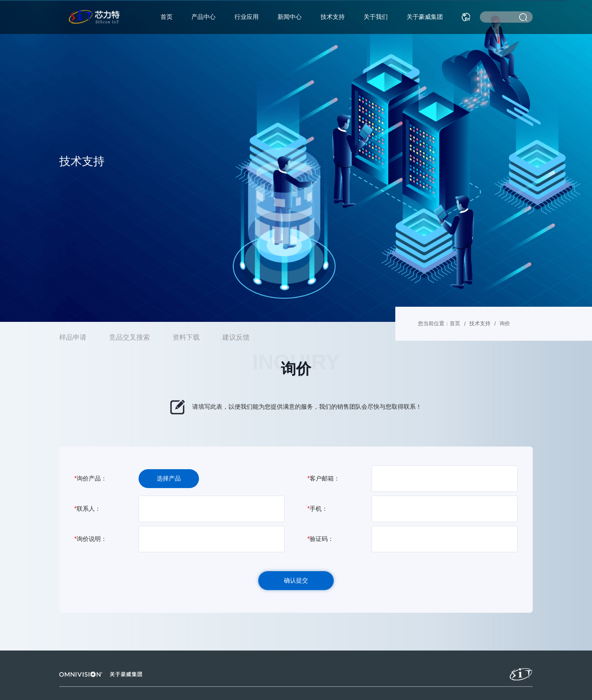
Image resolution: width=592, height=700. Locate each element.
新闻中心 (290, 17)
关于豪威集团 (425, 17)
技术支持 (333, 17)
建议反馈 (236, 337)
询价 (505, 323)
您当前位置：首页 (439, 323)
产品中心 (203, 17)
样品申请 (73, 337)
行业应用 (247, 17)
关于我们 (376, 17)
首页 (166, 17)
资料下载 (186, 337)
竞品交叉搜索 (129, 337)
